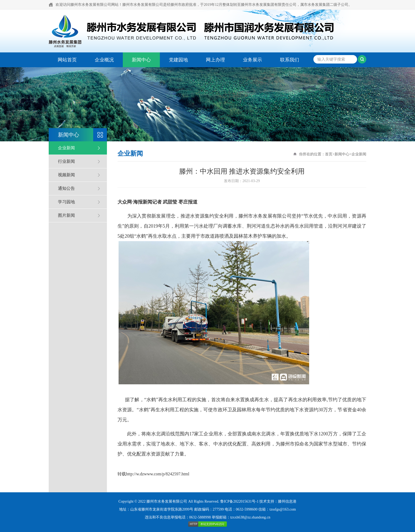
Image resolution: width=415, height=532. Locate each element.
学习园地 (66, 202)
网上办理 (215, 60)
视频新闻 (66, 175)
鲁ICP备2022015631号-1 (239, 501)
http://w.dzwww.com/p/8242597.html (158, 474)
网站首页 (67, 60)
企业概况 (104, 60)
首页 (329, 154)
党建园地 (178, 60)
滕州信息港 (287, 501)
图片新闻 (66, 215)
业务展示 (252, 60)
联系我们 (290, 60)
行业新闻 (66, 161)
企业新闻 (66, 148)
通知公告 (66, 188)
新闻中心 (141, 60)
